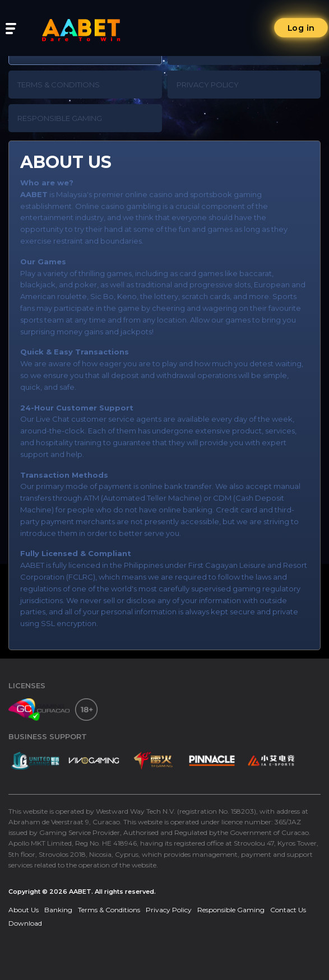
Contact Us (288, 910)
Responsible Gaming (60, 118)
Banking (58, 910)
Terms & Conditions (59, 85)
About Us (24, 910)
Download (25, 923)
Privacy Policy (208, 85)
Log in (301, 28)
